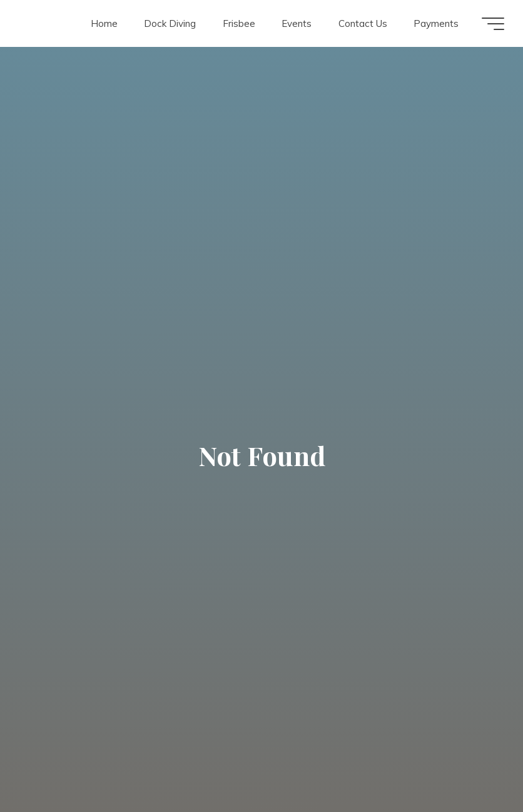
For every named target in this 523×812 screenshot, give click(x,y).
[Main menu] (493, 24)
